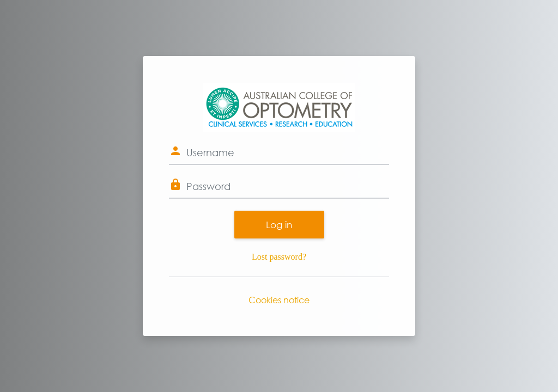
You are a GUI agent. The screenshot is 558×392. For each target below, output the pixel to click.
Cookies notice (279, 300)
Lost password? (279, 257)
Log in (279, 225)
